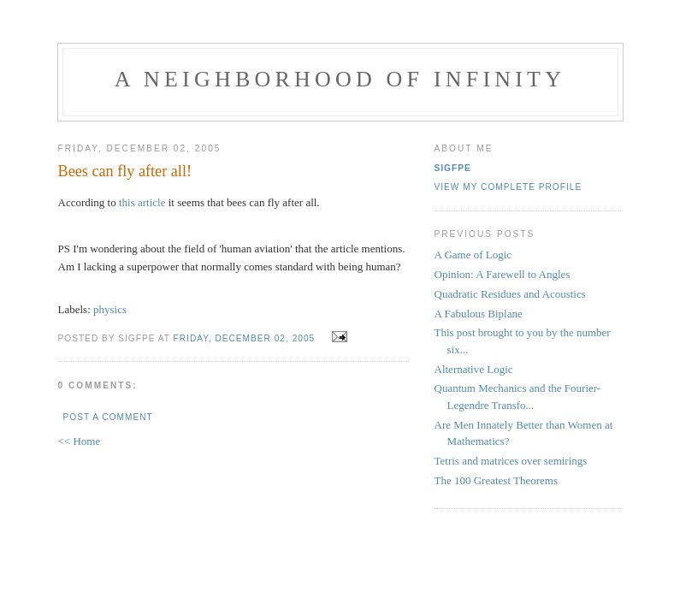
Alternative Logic (474, 369)
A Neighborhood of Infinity (340, 79)
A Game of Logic (473, 255)
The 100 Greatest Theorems (497, 480)
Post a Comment (108, 417)
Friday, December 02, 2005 (245, 338)
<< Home (80, 441)
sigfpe (453, 168)
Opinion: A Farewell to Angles (503, 274)
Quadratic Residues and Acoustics (510, 294)
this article (142, 202)
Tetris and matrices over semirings (511, 461)
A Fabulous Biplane (479, 314)
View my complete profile (509, 187)
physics (110, 309)
